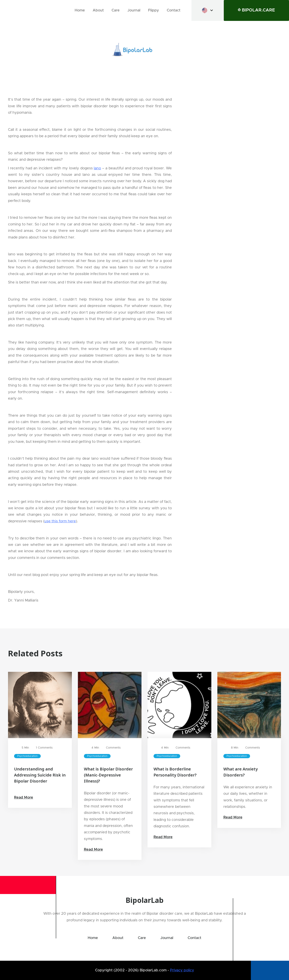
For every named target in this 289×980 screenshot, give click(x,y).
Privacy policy (182, 970)
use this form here (60, 521)
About (98, 10)
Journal (134, 10)
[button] (208, 10)
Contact (174, 10)
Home (80, 10)
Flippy (154, 10)
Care (116, 10)
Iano (97, 168)
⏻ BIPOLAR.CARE (256, 10)
